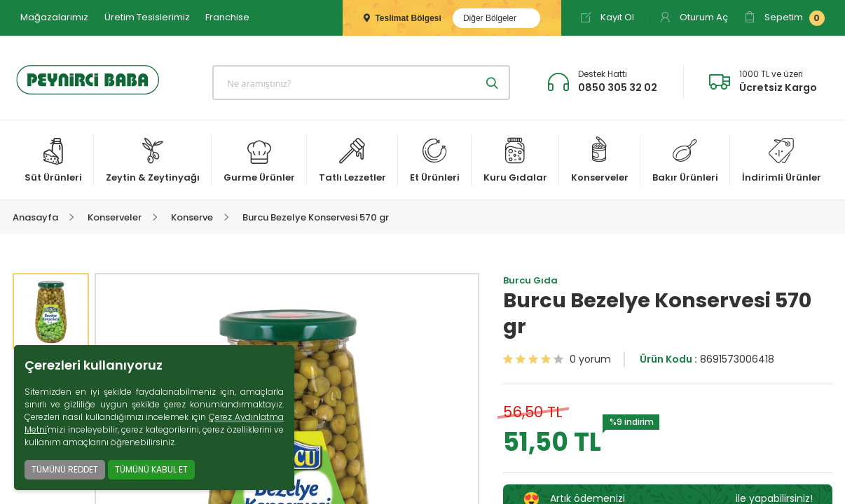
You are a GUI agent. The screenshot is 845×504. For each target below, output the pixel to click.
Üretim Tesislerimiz (147, 17)
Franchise (227, 17)
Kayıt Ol (607, 17)
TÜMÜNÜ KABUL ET (151, 469)
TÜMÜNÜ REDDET (65, 469)
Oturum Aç (694, 17)
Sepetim (784, 18)
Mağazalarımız (54, 17)
